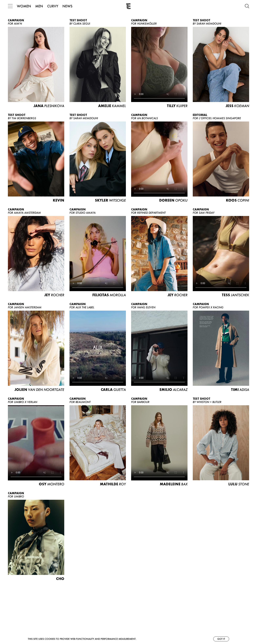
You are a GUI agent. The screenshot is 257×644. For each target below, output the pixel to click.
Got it (221, 639)
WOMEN (24, 6)
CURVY (53, 6)
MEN (39, 6)
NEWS (67, 6)
